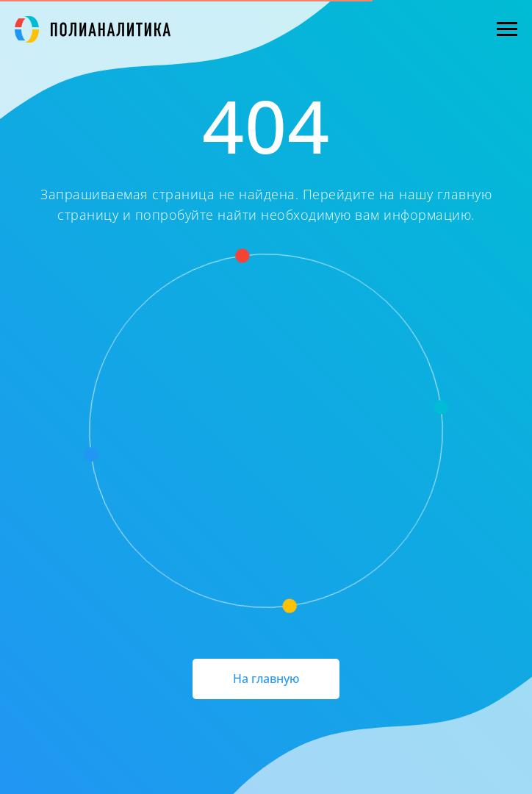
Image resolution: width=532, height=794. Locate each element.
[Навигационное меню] (507, 29)
